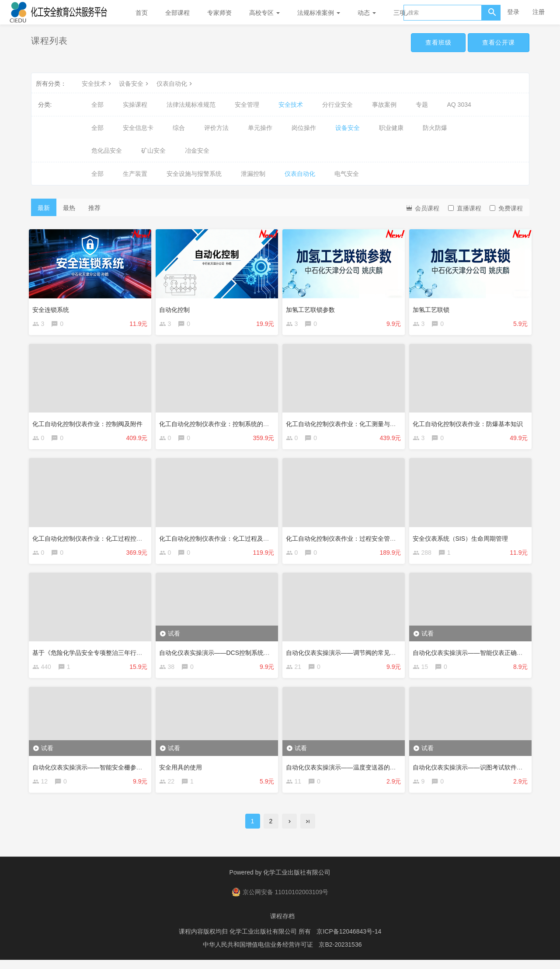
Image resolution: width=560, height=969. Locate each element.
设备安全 (135, 84)
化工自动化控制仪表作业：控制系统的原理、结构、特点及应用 (247, 423)
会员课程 (422, 208)
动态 (367, 13)
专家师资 (219, 13)
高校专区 (264, 13)
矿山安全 (153, 150)
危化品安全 (107, 150)
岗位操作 (304, 128)
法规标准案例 (319, 13)
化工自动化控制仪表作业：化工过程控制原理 (96, 540)
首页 (142, 13)
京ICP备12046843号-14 (349, 941)
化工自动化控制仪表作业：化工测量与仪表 (346, 423)
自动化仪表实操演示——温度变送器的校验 (346, 772)
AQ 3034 (459, 105)
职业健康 (391, 128)
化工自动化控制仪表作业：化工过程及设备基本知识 (232, 540)
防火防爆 (435, 128)
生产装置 (135, 174)
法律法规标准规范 (191, 105)
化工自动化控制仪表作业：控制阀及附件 (90, 423)
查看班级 (434, 43)
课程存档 (282, 925)
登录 (513, 12)
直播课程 (465, 208)
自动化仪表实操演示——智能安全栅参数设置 (96, 772)
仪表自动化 (175, 84)
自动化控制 (177, 307)
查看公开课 (497, 43)
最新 (44, 208)
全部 (97, 105)
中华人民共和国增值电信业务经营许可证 (258, 954)
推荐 (94, 208)
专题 (422, 105)
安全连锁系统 (53, 307)
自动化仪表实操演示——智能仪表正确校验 (473, 656)
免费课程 (506, 208)
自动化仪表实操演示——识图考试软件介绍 (473, 772)
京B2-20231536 (340, 954)
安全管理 (247, 105)
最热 (69, 208)
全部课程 (177, 13)
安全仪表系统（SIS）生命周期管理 (463, 540)
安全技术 (97, 84)
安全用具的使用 (183, 772)
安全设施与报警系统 (194, 174)
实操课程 (135, 105)
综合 (179, 128)
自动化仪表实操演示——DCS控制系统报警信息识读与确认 (241, 656)
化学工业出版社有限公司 (297, 882)
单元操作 (260, 128)
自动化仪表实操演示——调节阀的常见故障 (346, 656)
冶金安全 (197, 150)
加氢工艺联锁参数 (313, 307)
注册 (539, 12)
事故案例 (384, 105)
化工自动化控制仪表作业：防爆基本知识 (470, 423)
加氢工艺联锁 (433, 307)
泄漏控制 (253, 174)
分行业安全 (337, 105)
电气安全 (347, 174)
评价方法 (216, 128)
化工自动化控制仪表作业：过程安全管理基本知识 (355, 540)
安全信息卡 (138, 128)
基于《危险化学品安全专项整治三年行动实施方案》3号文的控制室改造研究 (137, 656)
